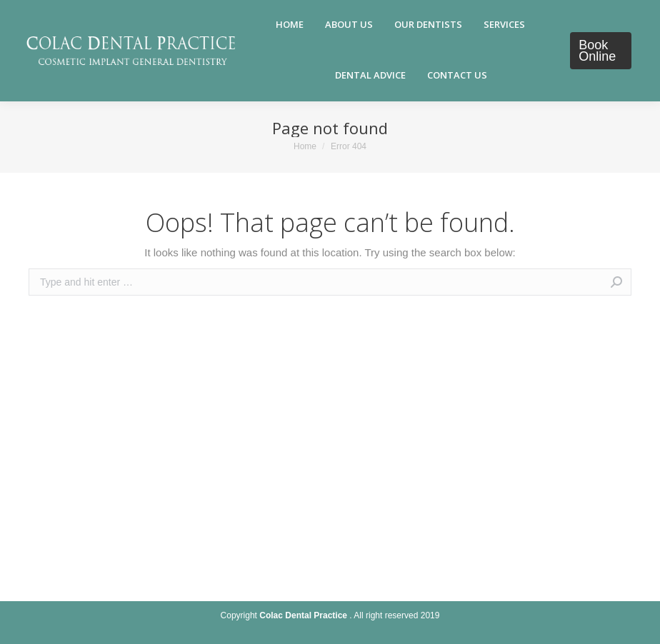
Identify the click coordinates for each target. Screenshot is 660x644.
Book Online (597, 51)
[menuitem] (290, 25)
